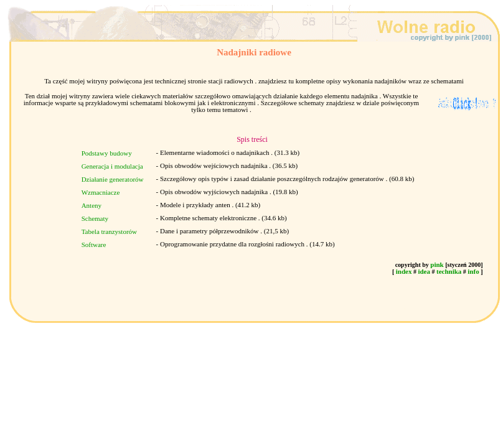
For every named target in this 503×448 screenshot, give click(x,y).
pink (437, 264)
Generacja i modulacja (112, 166)
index (404, 271)
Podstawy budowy (107, 153)
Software (94, 245)
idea (424, 271)
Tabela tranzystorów (109, 231)
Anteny (92, 205)
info (473, 271)
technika (449, 271)
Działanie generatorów (113, 179)
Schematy (95, 218)
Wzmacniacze (101, 192)
